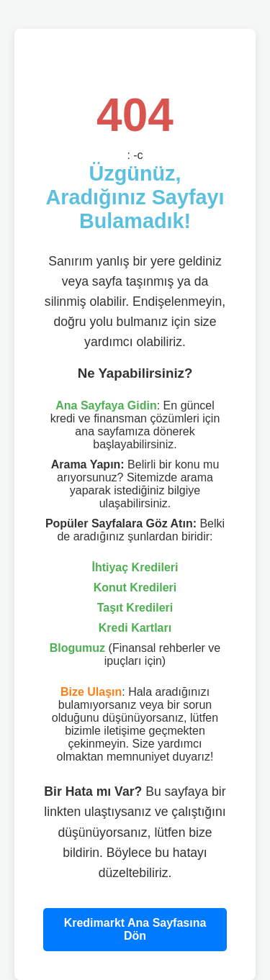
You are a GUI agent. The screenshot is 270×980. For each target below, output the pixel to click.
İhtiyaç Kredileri (135, 567)
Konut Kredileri (135, 587)
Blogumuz (77, 648)
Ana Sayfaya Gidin (106, 405)
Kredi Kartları (135, 628)
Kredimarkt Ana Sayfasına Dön (135, 929)
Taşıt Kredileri (135, 608)
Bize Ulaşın (91, 692)
